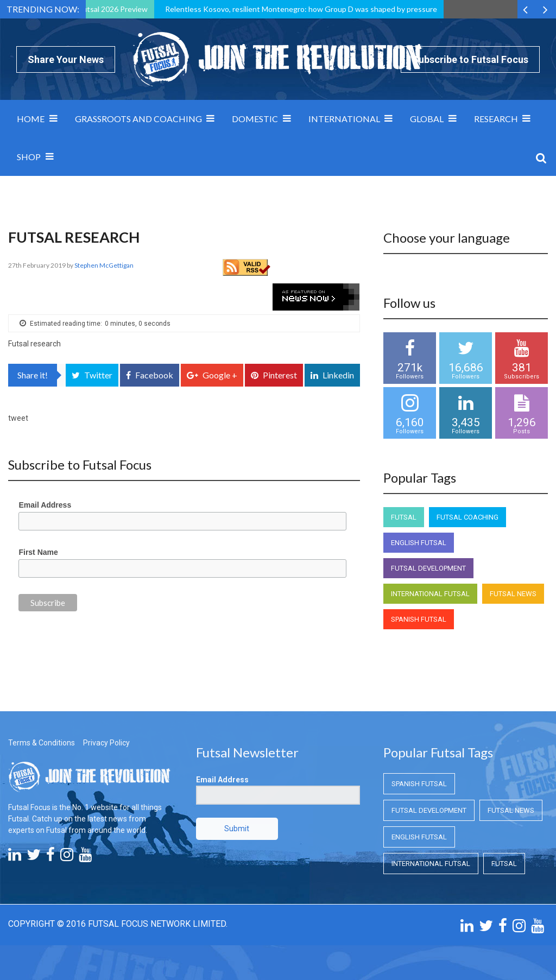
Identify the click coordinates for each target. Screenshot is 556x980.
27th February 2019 (37, 265)
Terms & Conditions (42, 743)
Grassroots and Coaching (138, 119)
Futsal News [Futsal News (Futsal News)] (513, 594)
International (344, 119)
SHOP (29, 157)
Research (496, 119)
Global (427, 119)
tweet (18, 418)
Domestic (255, 119)
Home (31, 119)
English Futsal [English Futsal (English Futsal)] (419, 543)
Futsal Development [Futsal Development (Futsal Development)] (428, 568)
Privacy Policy (106, 743)
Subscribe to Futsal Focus (470, 59)
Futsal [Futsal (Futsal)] (404, 517)
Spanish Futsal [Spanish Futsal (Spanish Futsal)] (419, 619)
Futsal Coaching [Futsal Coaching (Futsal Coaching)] (467, 517)
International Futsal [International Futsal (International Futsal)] (430, 594)
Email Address (45, 505)
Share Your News (66, 59)
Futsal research (34, 344)
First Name (38, 552)
